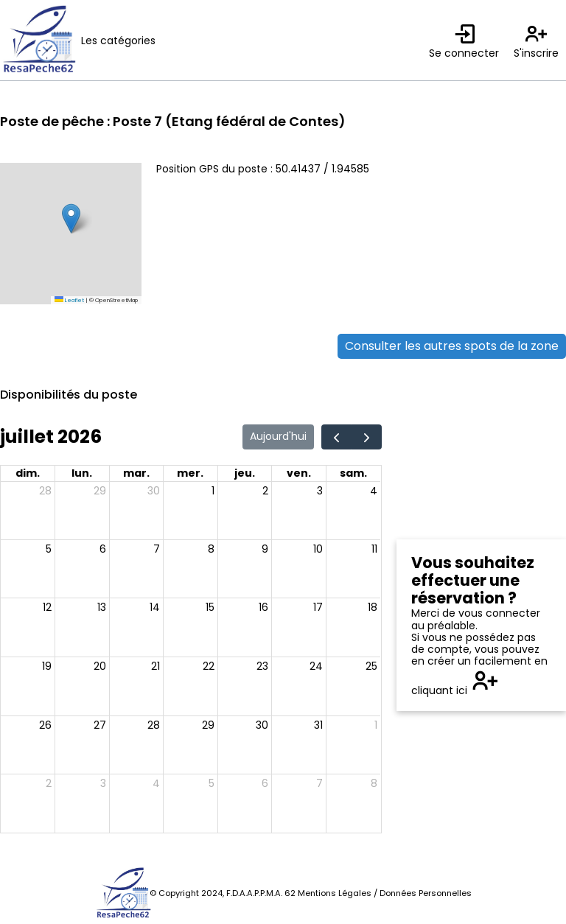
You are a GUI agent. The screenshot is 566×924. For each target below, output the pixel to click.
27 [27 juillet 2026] (100, 725)
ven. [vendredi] (299, 473)
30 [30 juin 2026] (154, 491)
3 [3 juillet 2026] (320, 491)
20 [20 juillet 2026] (100, 666)
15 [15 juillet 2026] (210, 607)
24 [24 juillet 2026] (316, 666)
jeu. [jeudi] (245, 473)
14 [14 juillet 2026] (155, 607)
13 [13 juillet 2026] (102, 607)
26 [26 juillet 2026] (45, 725)
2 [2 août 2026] (49, 783)
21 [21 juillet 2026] (156, 666)
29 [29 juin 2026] (100, 491)
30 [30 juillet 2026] (262, 725)
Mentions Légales (335, 893)
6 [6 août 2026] (265, 783)
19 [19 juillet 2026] (47, 666)
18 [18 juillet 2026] (373, 607)
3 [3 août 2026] (103, 783)
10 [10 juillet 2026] (318, 549)
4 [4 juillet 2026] (374, 491)
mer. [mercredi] (190, 473)
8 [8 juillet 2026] (211, 549)
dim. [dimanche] (28, 473)
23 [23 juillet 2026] (262, 666)
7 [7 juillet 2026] (157, 549)
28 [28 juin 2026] (45, 491)
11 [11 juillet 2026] (374, 549)
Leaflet (69, 300)
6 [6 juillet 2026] (103, 549)
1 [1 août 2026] (376, 725)
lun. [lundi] (82, 473)
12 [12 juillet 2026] (47, 607)
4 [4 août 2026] (156, 783)
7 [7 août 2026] (319, 783)
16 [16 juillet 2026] (263, 607)
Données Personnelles (426, 893)
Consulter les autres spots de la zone (452, 346)
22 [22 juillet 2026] (209, 666)
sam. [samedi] (353, 473)
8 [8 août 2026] (374, 783)
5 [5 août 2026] (212, 783)
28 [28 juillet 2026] (154, 725)
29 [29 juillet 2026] (208, 725)
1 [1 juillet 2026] (213, 491)
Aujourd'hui (278, 436)
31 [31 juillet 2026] (318, 725)
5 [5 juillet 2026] (49, 549)
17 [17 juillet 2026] (318, 607)
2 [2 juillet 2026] (265, 491)
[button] (71, 218)
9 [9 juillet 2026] (265, 549)
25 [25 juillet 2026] (371, 666)
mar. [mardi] (136, 473)
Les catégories (118, 41)
